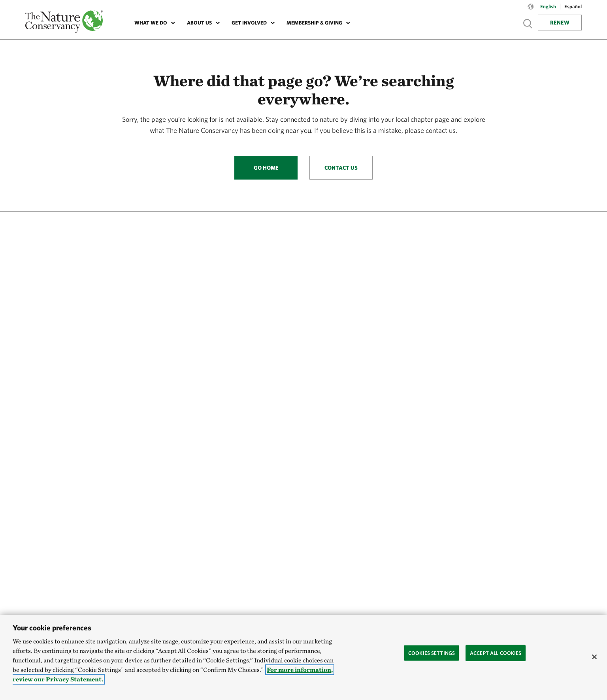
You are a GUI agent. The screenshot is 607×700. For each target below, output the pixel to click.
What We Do (151, 23)
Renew (560, 23)
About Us (199, 23)
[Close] (594, 657)
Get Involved (249, 23)
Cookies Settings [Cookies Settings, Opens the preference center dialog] (432, 653)
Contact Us (341, 168)
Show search (528, 24)
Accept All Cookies (496, 653)
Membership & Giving (314, 23)
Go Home (266, 168)
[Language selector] (531, 11)
